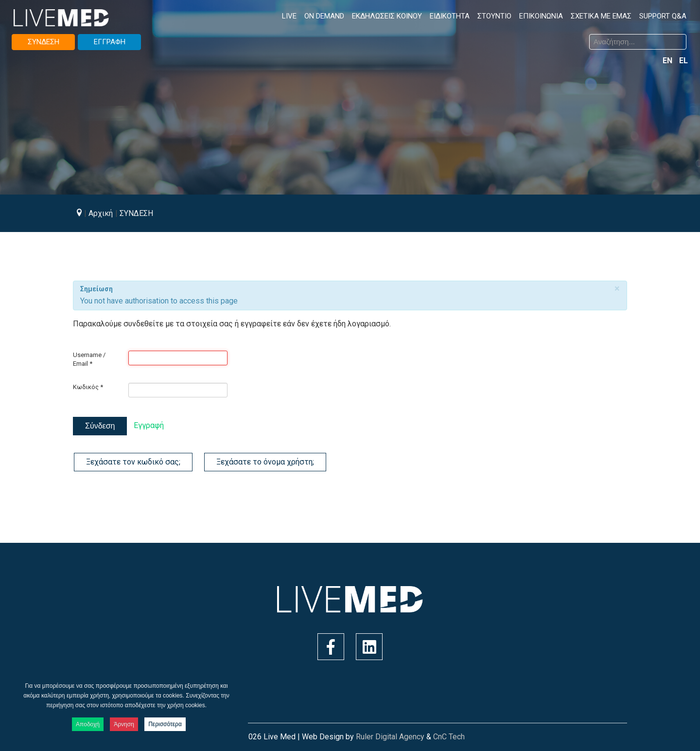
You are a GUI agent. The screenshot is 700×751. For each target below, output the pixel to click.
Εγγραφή (149, 425)
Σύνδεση (100, 426)
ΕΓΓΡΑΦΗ (110, 42)
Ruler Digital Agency (390, 737)
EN (668, 61)
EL (683, 61)
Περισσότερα (165, 724)
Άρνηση (124, 724)
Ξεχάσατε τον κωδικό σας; (133, 462)
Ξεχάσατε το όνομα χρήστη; (265, 462)
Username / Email (89, 359)
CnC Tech (449, 737)
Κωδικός (88, 387)
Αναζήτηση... (358, 36)
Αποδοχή (88, 724)
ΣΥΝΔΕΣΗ (44, 42)
